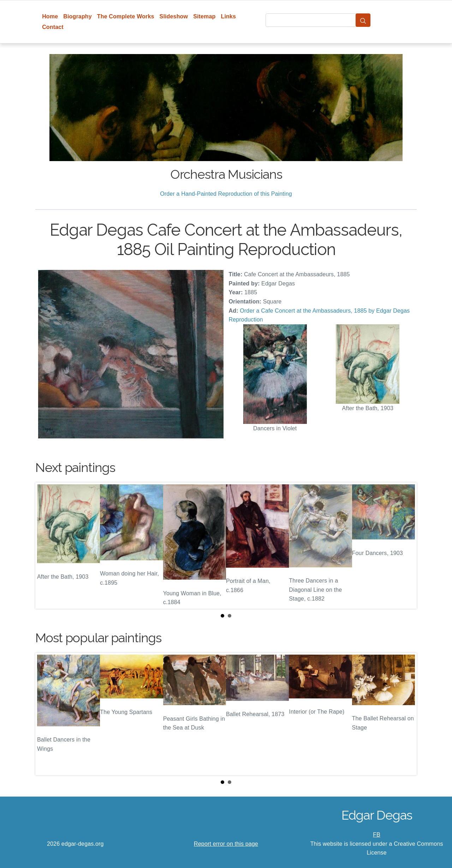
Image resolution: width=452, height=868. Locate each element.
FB (377, 835)
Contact (53, 27)
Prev (46, 546)
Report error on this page (226, 844)
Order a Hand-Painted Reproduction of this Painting (226, 194)
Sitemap (204, 16)
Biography (78, 16)
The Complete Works (126, 16)
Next (406, 546)
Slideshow (174, 16)
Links (229, 16)
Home (50, 16)
